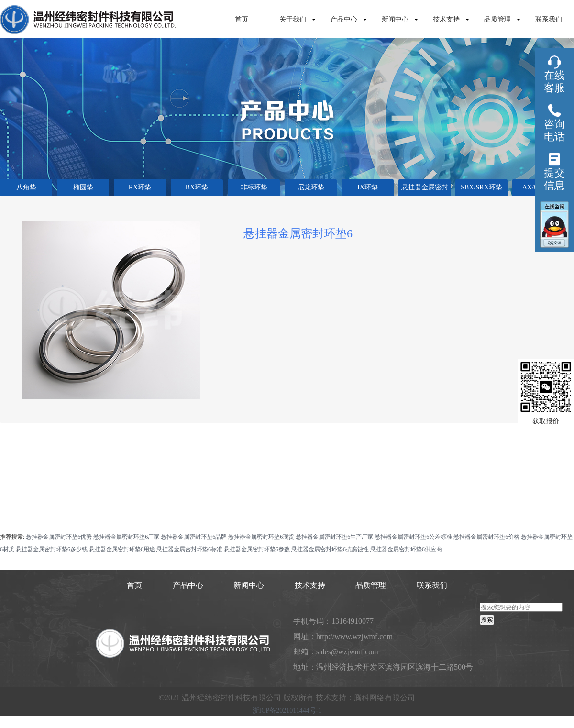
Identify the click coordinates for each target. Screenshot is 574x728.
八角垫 (26, 187)
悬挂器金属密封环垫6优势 (59, 537)
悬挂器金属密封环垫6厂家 (126, 537)
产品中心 (344, 19)
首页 (242, 19)
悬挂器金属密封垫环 (425, 190)
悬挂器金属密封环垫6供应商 (406, 549)
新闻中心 (395, 19)
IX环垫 (368, 187)
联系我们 (549, 19)
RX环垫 (140, 187)
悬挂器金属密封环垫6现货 (261, 537)
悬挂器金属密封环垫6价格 (486, 537)
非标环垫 (254, 187)
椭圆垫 (83, 187)
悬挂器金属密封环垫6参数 (257, 549)
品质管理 (497, 19)
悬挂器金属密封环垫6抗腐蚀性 (330, 549)
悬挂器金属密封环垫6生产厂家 (334, 537)
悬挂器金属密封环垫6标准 (189, 549)
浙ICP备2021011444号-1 (287, 711)
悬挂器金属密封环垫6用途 (122, 549)
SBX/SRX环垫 (481, 187)
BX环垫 (197, 187)
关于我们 (293, 19)
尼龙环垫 (311, 187)
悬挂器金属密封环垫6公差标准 (413, 537)
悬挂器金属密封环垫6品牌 (194, 537)
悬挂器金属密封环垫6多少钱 (52, 549)
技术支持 (446, 19)
